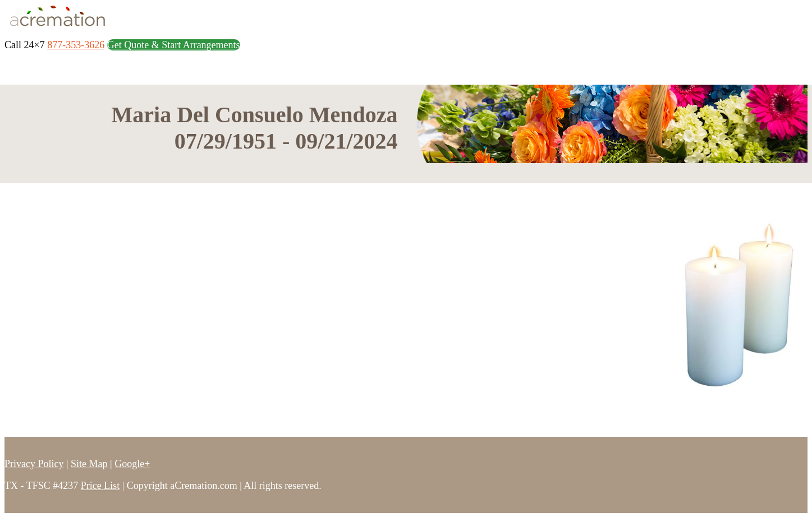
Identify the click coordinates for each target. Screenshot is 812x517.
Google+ (132, 464)
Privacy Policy (34, 464)
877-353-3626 (76, 45)
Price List (100, 486)
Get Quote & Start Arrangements (174, 45)
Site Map (89, 464)
